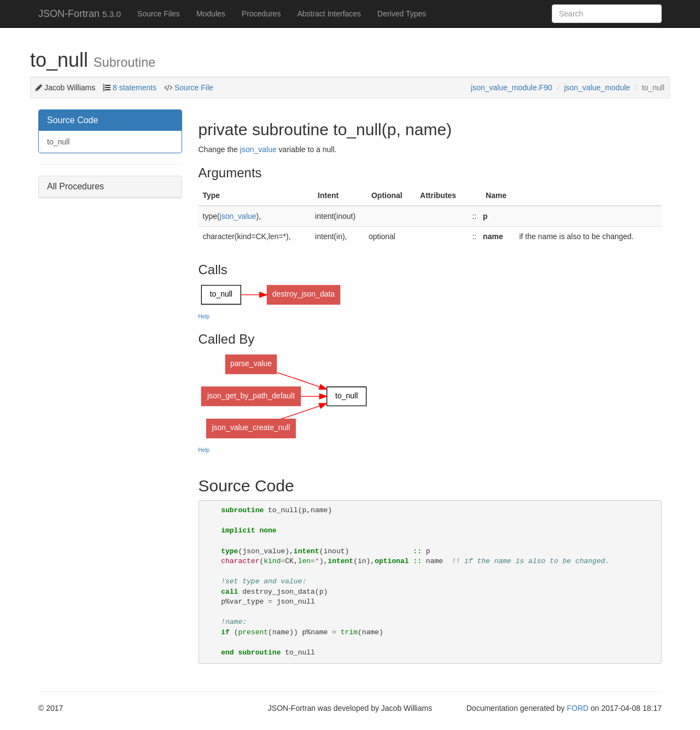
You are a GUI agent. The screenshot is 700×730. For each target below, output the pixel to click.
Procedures (261, 14)
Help (204, 317)
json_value (258, 149)
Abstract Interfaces (329, 14)
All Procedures (75, 186)
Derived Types (402, 14)
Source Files (159, 14)
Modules (211, 14)
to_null (58, 142)
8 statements (135, 88)
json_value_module (597, 88)
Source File (193, 88)
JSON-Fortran (80, 14)
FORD (577, 708)
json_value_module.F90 (512, 88)
